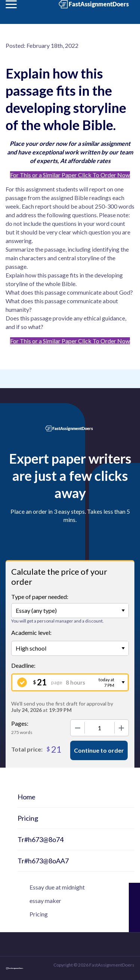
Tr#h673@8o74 (41, 839)
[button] (11, 4)
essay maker (45, 901)
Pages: (20, 723)
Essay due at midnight (57, 887)
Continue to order (99, 750)
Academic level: (31, 632)
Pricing (28, 818)
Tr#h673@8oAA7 (43, 861)
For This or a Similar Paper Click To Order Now (70, 175)
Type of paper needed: (40, 597)
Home (27, 797)
